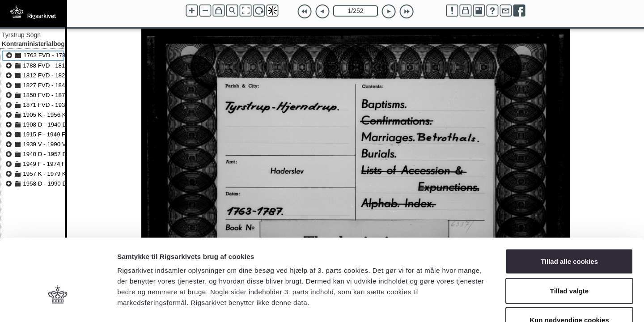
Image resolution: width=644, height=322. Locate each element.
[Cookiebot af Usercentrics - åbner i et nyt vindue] (58, 305)
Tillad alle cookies (569, 205)
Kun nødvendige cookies (569, 263)
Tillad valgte (569, 234)
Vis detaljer (465, 304)
